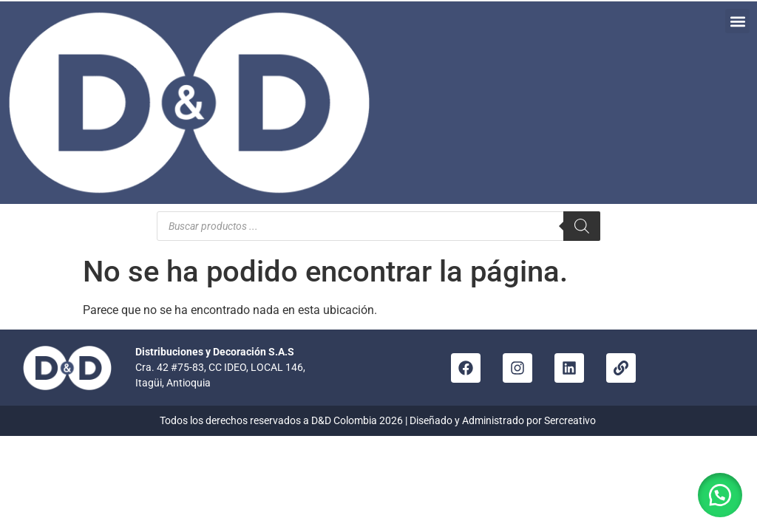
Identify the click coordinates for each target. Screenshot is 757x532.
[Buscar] (582, 226)
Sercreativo (571, 420)
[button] (737, 21)
